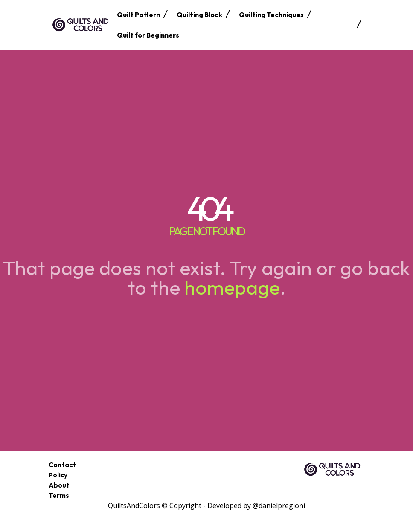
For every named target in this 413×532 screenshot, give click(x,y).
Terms (59, 495)
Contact (62, 465)
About (59, 485)
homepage (232, 287)
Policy (58, 475)
